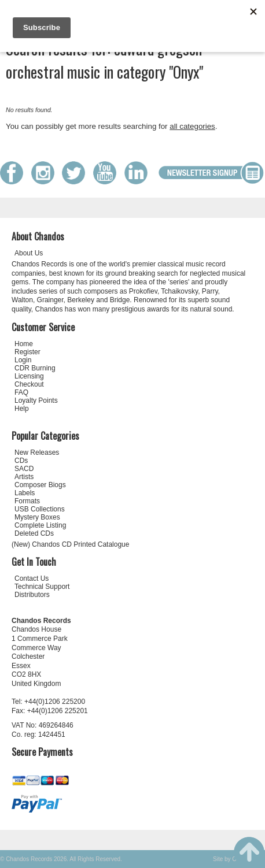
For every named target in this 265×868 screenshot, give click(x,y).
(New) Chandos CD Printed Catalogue (70, 544)
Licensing (29, 376)
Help (22, 409)
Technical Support (42, 587)
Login (23, 360)
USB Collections (40, 509)
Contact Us (32, 578)
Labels (25, 493)
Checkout (29, 384)
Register (27, 352)
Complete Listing (40, 525)
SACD (24, 469)
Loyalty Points (36, 400)
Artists (24, 477)
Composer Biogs (40, 485)
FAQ (21, 392)
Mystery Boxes (37, 517)
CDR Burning (35, 368)
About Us (29, 253)
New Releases (37, 452)
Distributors (32, 595)
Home (24, 344)
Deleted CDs (34, 533)
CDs (21, 461)
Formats (27, 501)
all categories (192, 126)
